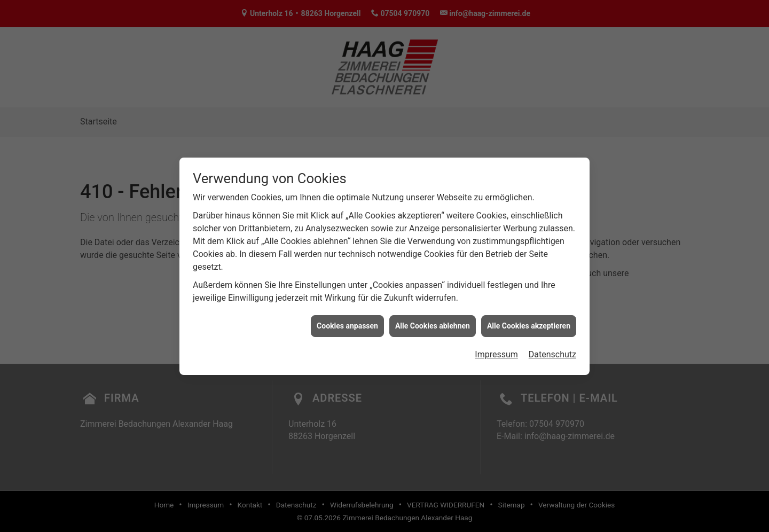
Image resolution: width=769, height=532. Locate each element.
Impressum (496, 352)
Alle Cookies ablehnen (433, 323)
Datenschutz (552, 352)
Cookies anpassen (347, 323)
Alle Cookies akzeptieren (529, 323)
